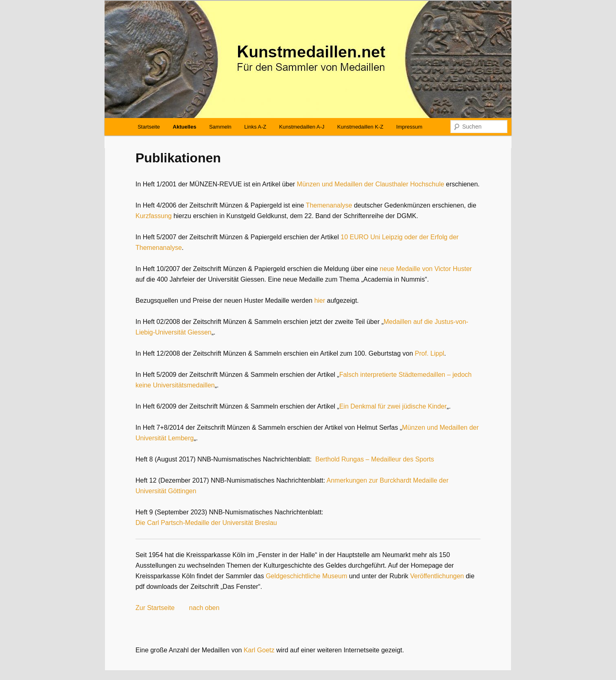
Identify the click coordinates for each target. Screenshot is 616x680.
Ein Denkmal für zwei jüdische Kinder (393, 406)
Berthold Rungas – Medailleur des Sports (375, 459)
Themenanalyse (329, 205)
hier (320, 301)
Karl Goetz (259, 650)
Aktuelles (185, 127)
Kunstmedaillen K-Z (360, 127)
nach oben (204, 608)
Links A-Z (255, 127)
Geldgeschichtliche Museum (306, 576)
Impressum (409, 127)
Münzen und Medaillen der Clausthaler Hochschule (371, 184)
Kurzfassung (154, 216)
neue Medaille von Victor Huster (426, 269)
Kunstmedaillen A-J (302, 127)
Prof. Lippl (430, 353)
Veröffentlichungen (437, 576)
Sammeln (220, 127)
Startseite (149, 127)
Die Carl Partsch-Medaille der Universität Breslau (206, 523)
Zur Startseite (155, 608)
